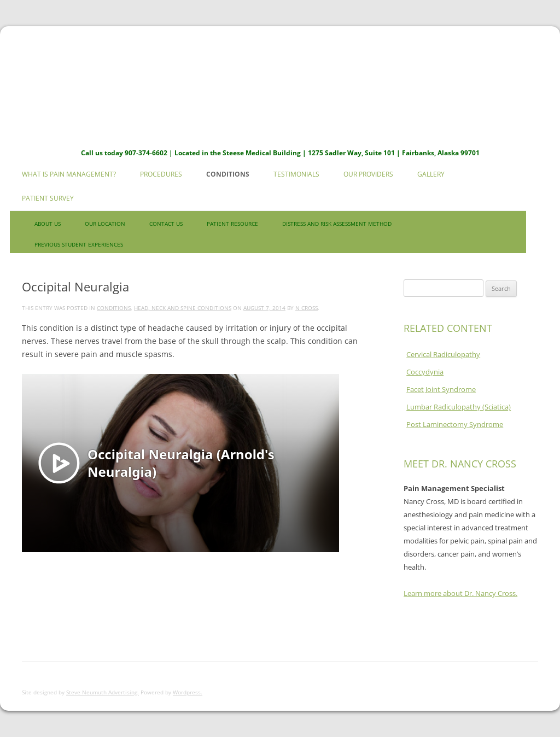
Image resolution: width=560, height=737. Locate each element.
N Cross (307, 308)
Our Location (105, 224)
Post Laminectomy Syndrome (455, 424)
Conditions (228, 174)
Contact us (166, 224)
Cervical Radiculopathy (443, 354)
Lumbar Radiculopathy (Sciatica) (459, 407)
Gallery (431, 174)
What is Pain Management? (69, 174)
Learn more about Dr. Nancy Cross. (460, 593)
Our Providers (368, 174)
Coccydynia (425, 372)
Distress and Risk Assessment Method (337, 224)
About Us (48, 224)
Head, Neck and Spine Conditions (183, 308)
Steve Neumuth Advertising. (103, 692)
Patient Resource (232, 224)
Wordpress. (188, 692)
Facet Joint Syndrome (441, 389)
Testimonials (296, 174)
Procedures (161, 174)
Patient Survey (48, 198)
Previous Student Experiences (79, 244)
